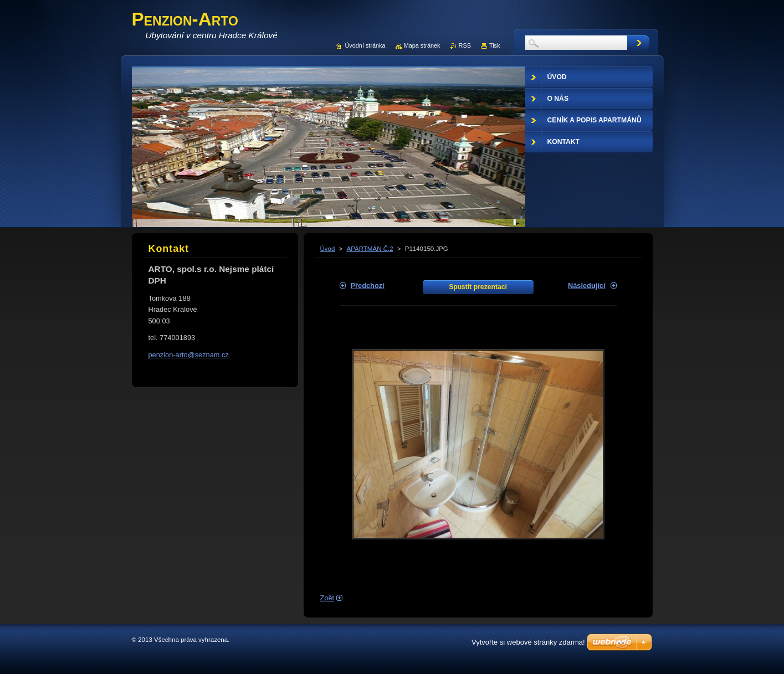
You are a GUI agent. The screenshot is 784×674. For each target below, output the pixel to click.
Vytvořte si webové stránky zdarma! (528, 642)
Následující (587, 285)
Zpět (327, 598)
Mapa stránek (422, 45)
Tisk (495, 45)
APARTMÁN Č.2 (370, 249)
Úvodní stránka (365, 45)
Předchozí (368, 285)
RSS (465, 45)
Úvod (328, 249)
